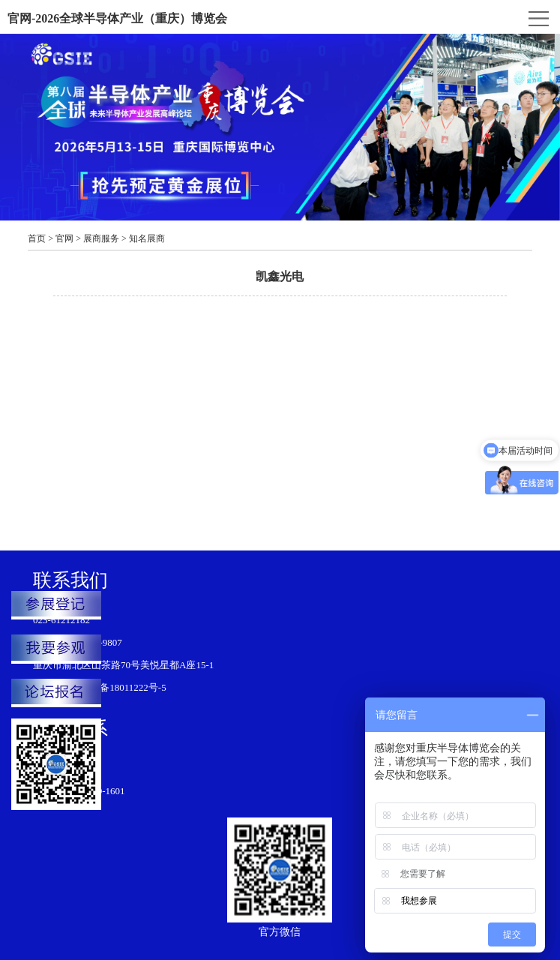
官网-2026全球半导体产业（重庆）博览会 (117, 18)
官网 (64, 238)
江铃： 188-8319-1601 (79, 791)
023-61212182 (61, 620)
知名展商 (147, 238)
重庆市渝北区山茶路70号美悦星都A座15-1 (123, 665)
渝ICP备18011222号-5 (121, 687)
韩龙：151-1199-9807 (78, 642)
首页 (37, 238)
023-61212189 (61, 768)
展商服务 (101, 238)
